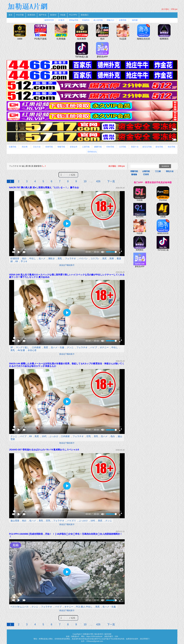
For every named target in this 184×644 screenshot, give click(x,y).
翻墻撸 (134, 174)
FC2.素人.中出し (84, 607)
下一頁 (111, 181)
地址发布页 (99, 634)
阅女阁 (25, 147)
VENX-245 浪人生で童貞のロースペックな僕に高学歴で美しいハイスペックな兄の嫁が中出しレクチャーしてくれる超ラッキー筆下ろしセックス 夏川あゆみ (67, 276)
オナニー (104, 347)
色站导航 (172, 147)
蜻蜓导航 (61, 147)
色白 (24, 258)
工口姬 (158, 171)
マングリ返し (22, 347)
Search (165, 166)
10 (85, 181)
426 (98, 181)
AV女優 (21, 350)
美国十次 (135, 147)
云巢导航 (86, 147)
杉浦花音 (15, 258)
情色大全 (170, 171)
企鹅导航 (123, 20)
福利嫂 (135, 20)
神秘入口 (110, 20)
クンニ (70, 347)
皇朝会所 (74, 147)
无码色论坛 (92, 152)
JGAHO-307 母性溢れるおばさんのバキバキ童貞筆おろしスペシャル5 (44, 450)
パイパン (83, 258)
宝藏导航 (12, 147)
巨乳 (89, 436)
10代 (44, 436)
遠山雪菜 (15, 521)
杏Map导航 (74, 20)
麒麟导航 (98, 147)
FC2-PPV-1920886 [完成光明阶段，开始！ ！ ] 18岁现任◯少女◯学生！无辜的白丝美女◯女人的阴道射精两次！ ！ (66, 535)
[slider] (67, 249)
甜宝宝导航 (147, 147)
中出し (33, 258)
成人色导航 (98, 20)
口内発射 (36, 347)
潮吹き (52, 258)
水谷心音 (32, 350)
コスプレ (95, 258)
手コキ (24, 261)
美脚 (112, 258)
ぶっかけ (54, 436)
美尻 (104, 258)
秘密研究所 (49, 20)
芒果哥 (146, 174)
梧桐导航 (49, 147)
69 (17, 261)
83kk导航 (110, 147)
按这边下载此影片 (67, 265)
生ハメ (42, 258)
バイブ (94, 347)
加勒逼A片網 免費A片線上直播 (28, 6)
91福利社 (86, 20)
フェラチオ (70, 258)
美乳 (60, 258)
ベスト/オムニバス (20, 607)
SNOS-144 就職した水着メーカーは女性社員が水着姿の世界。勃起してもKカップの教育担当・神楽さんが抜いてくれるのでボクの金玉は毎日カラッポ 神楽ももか (67, 365)
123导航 (123, 147)
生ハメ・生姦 (58, 347)
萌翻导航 (134, 171)
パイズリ (72, 521)
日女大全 (37, 147)
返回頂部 (108, 634)
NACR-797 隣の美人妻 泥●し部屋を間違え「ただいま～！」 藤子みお (44, 187)
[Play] (19, 252)
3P (12, 347)
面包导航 (159, 147)
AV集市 (61, 20)
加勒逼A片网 (88, 634)
